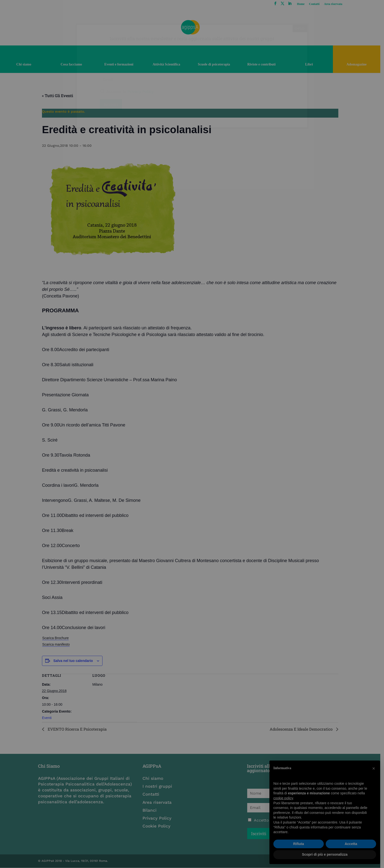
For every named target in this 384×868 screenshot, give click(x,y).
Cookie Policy (158, 826)
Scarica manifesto (58, 644)
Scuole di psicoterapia (216, 64)
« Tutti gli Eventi (60, 95)
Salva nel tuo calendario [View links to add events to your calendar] (75, 661)
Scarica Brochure (57, 638)
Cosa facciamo (72, 64)
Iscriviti (261, 834)
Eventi (49, 718)
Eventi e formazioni (120, 64)
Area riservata (336, 4)
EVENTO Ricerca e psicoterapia (79, 729)
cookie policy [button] (283, 798)
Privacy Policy (158, 818)
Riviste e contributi (264, 64)
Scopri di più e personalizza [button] (325, 854)
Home (304, 4)
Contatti (318, 4)
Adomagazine (360, 64)
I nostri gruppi (159, 786)
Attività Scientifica (168, 64)
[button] (374, 768)
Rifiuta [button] (299, 844)
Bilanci (151, 810)
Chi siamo (24, 64)
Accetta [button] (351, 844)
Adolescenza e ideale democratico (304, 729)
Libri (312, 64)
